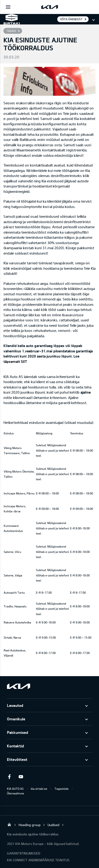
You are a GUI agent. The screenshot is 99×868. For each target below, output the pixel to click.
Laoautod (15, 705)
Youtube (21, 777)
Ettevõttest (17, 759)
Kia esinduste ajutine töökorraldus (33, 834)
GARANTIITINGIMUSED (24, 853)
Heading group (30, 825)
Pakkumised (18, 732)
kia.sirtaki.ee (39, 789)
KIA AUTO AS (15, 789)
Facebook (9, 777)
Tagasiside (62, 789)
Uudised (53, 825)
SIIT (24, 361)
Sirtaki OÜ (9, 824)
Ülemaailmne (16, 793)
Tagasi (11, 31)
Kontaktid (15, 746)
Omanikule (16, 719)
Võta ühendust (71, 19)
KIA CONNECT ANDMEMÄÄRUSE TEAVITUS (38, 860)
